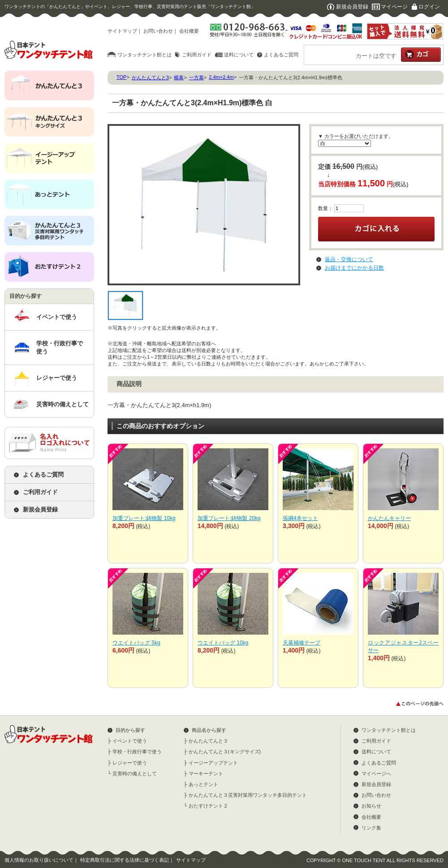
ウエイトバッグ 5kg (136, 643)
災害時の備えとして (62, 404)
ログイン (429, 7)
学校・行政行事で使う (60, 347)
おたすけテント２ (208, 806)
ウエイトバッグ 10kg (223, 643)
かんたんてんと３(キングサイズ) (225, 752)
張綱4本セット (300, 518)
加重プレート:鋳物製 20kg (229, 518)
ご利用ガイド (197, 55)
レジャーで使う (57, 378)
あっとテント (203, 784)
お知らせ (371, 806)
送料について (239, 55)
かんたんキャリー (389, 518)
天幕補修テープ (302, 643)
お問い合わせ (158, 31)
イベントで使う (57, 317)
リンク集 (371, 828)
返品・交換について (349, 259)
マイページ (394, 7)
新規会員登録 (352, 7)
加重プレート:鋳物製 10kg (144, 518)
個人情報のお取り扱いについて (39, 860)
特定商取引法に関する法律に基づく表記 (125, 860)
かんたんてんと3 (150, 77)
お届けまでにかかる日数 (354, 268)
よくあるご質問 (281, 55)
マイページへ (376, 773)
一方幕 (196, 77)
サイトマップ (122, 31)
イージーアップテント (213, 763)
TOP (121, 77)
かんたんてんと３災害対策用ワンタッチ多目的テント (248, 795)
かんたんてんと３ (208, 741)
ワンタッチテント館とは (144, 55)
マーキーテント (206, 773)
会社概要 (189, 31)
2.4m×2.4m (221, 77)
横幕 (179, 77)
